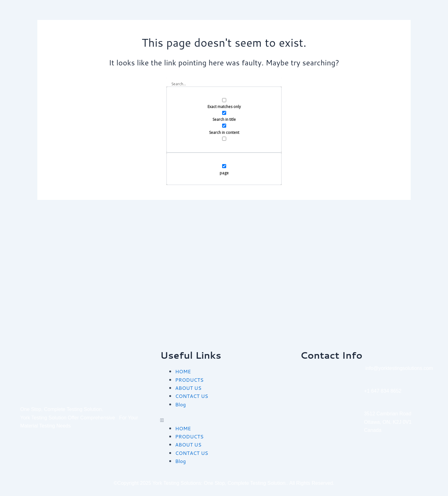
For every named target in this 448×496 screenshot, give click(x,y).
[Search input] (224, 84)
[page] (224, 166)
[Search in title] (224, 113)
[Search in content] (224, 126)
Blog (180, 404)
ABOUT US (188, 388)
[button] (224, 420)
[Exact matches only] (224, 100)
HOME (183, 371)
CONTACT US (192, 396)
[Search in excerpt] (224, 139)
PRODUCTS (189, 380)
